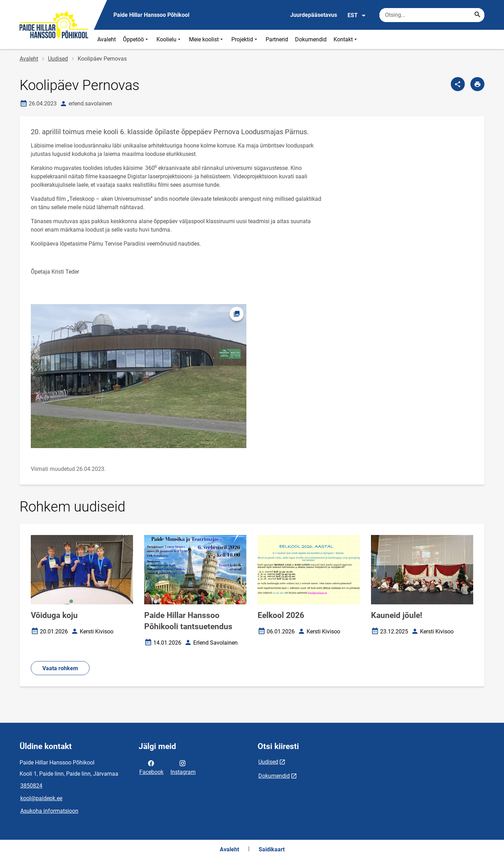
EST (357, 15)
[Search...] (477, 15)
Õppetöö (136, 39)
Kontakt (346, 39)
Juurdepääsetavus (314, 15)
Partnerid (277, 39)
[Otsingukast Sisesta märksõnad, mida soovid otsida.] (432, 15)
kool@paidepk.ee (41, 798)
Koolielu (169, 39)
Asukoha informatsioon (49, 811)
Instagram (183, 767)
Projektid (245, 39)
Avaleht (107, 39)
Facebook (151, 767)
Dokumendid (311, 39)
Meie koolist (207, 39)
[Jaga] (458, 84)
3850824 (31, 786)
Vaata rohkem (60, 668)
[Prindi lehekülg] (477, 84)
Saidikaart (272, 849)
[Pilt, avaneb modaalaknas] (139, 376)
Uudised (58, 59)
